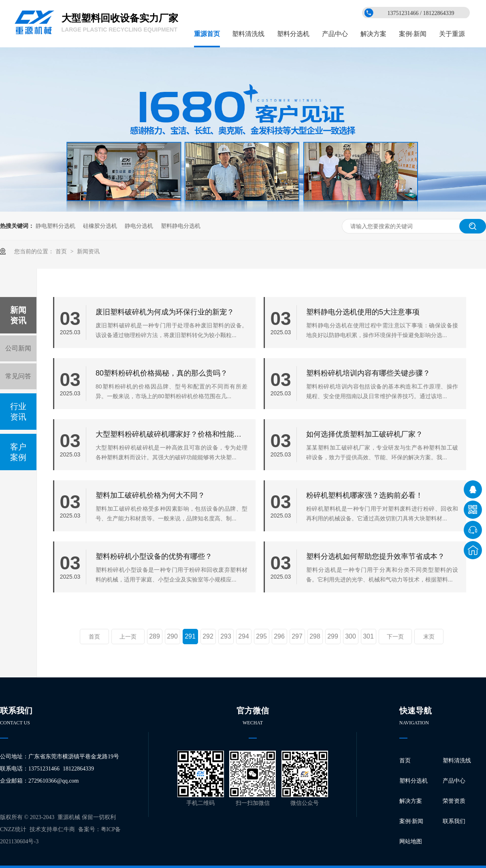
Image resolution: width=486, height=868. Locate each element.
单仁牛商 (64, 829)
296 (279, 636)
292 (208, 636)
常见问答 (18, 376)
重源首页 (207, 34)
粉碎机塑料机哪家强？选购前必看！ (364, 495)
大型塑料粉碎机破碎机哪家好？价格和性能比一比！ (172, 434)
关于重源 (452, 34)
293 (226, 636)
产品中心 (335, 34)
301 (368, 636)
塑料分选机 (293, 34)
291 (190, 636)
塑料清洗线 (248, 34)
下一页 (395, 637)
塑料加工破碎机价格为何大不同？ (150, 495)
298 (315, 636)
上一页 (128, 637)
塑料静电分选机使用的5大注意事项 (363, 312)
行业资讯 (18, 412)
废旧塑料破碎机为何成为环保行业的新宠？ (165, 312)
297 (297, 636)
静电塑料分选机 (55, 226)
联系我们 (454, 821)
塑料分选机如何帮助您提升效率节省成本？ (375, 556)
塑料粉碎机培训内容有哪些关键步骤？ (368, 373)
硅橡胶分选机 (100, 226)
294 (244, 636)
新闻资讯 (88, 251)
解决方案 (373, 34)
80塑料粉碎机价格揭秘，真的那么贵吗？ (162, 373)
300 (351, 636)
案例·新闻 (413, 34)
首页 (62, 251)
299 (333, 636)
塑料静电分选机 (181, 226)
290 (172, 636)
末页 (429, 637)
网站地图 (411, 841)
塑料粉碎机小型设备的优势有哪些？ (154, 556)
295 (261, 636)
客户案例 (18, 452)
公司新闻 (18, 348)
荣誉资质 (454, 801)
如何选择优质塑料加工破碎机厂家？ (364, 434)
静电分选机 (139, 226)
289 (155, 636)
